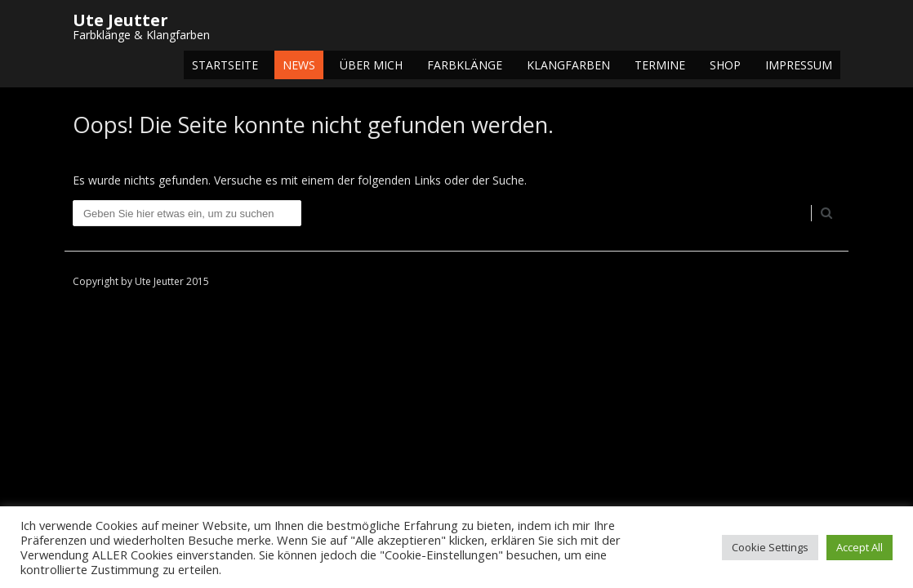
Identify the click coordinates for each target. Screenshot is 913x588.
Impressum (799, 65)
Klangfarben (568, 65)
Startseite (225, 65)
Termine (660, 65)
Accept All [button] (860, 547)
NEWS (299, 65)
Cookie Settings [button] (770, 547)
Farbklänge (465, 65)
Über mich (371, 65)
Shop (725, 65)
